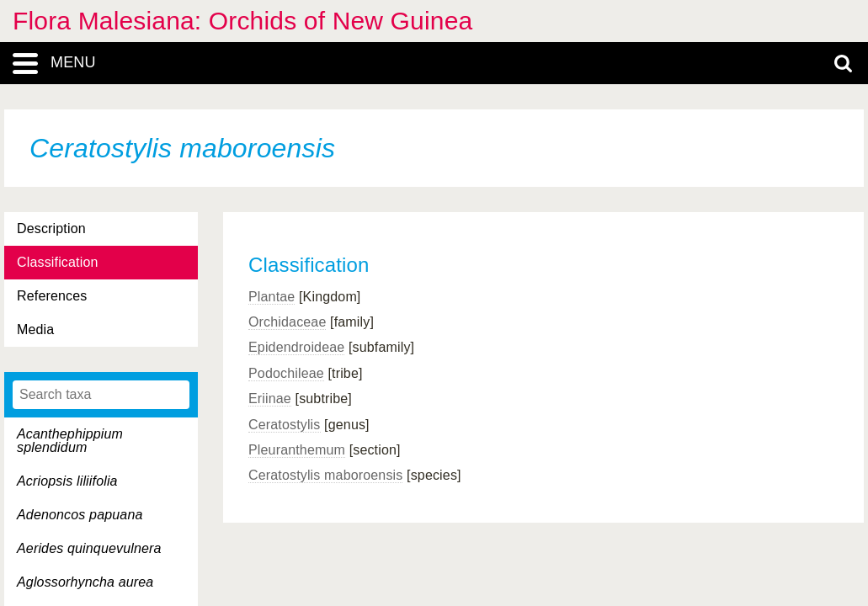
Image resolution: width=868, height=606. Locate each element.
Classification (58, 262)
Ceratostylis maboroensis (325, 475)
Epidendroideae (296, 347)
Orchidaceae (287, 322)
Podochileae (286, 373)
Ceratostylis (285, 425)
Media (35, 330)
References (52, 296)
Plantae (272, 297)
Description (51, 229)
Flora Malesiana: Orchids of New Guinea (242, 21)
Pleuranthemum (297, 450)
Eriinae (270, 399)
